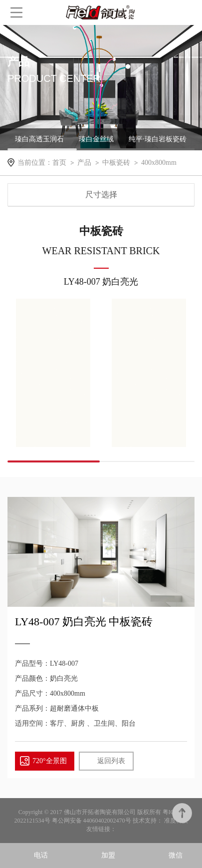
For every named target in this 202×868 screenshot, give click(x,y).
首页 (59, 163)
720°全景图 (50, 761)
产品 (84, 163)
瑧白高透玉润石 (39, 139)
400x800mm (159, 163)
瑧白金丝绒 (96, 139)
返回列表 (111, 761)
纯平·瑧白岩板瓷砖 (158, 139)
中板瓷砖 (116, 163)
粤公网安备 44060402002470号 (92, 821)
